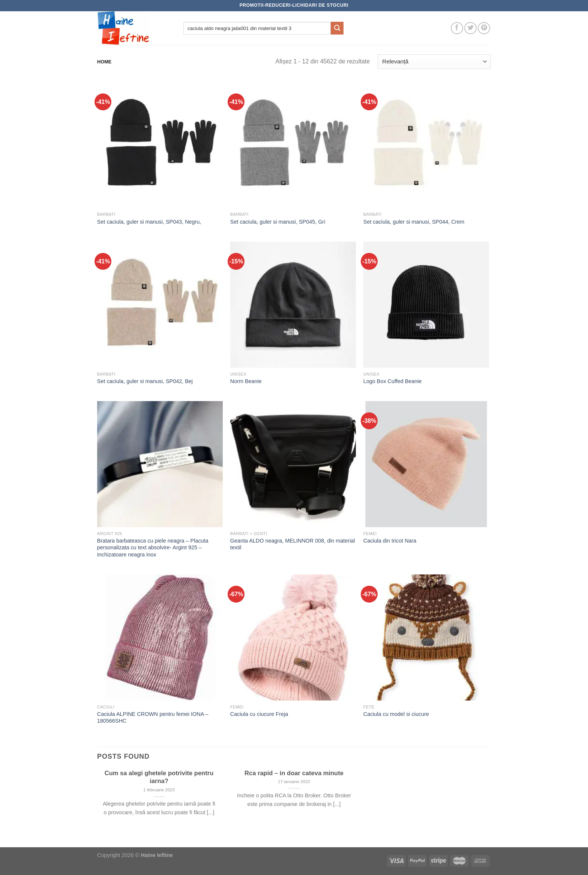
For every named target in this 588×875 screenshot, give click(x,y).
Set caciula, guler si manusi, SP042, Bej (145, 381)
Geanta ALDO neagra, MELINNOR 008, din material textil (293, 544)
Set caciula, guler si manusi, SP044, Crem (414, 222)
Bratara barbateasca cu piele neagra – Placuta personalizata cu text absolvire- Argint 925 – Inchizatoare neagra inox (153, 548)
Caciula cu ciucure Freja (259, 714)
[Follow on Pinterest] (484, 28)
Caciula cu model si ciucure (396, 714)
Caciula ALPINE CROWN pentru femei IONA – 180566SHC (153, 718)
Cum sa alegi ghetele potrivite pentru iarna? (159, 777)
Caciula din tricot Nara (390, 541)
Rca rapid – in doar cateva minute (294, 773)
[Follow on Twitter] (470, 28)
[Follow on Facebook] (457, 28)
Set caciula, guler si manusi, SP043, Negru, (149, 222)
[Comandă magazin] (434, 62)
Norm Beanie (246, 381)
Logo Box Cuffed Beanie (393, 381)
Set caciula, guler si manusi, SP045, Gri (278, 222)
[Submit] (337, 28)
